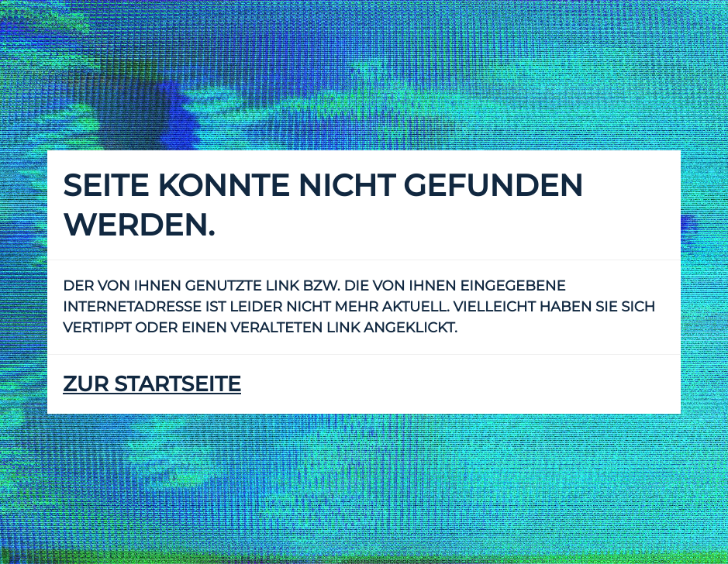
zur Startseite (152, 384)
